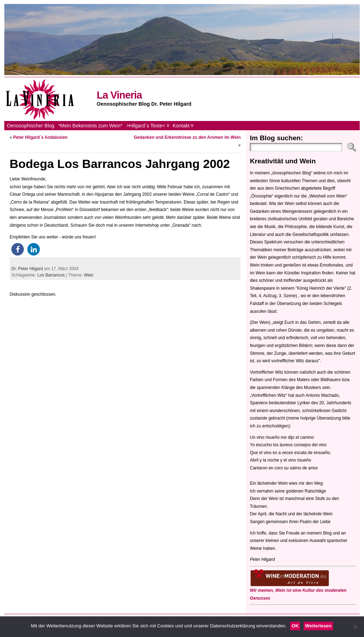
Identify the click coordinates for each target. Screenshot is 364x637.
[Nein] (355, 627)
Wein (89, 275)
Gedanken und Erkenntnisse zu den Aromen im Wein (187, 137)
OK (295, 626)
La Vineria (119, 95)
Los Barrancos (51, 275)
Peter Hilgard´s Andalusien (40, 137)
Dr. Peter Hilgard (27, 269)
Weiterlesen (318, 626)
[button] (18, 249)
